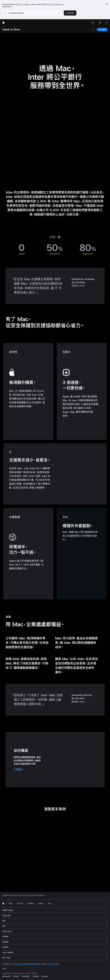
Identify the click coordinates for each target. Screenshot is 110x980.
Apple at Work (11, 29)
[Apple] (4, 23)
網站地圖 (45, 976)
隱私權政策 (6, 976)
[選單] (107, 23)
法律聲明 (36, 976)
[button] (32, 13)
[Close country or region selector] (107, 4)
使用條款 (16, 976)
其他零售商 (36, 964)
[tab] (52, 878)
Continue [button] (70, 13)
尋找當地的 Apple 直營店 (22, 964)
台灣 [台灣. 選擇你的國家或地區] (4, 969)
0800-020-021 (53, 964)
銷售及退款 (26, 976)
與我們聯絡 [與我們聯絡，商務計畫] (102, 29)
